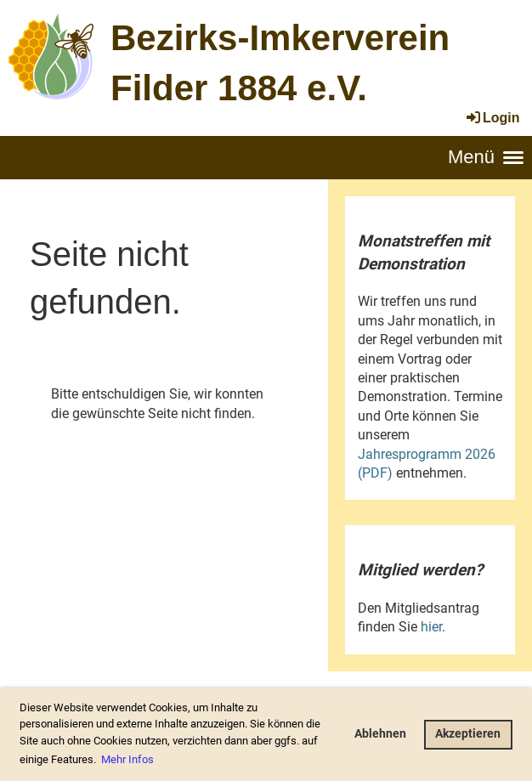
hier (431, 627)
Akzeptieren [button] (468, 734)
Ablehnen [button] (380, 734)
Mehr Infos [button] (127, 759)
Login (492, 118)
